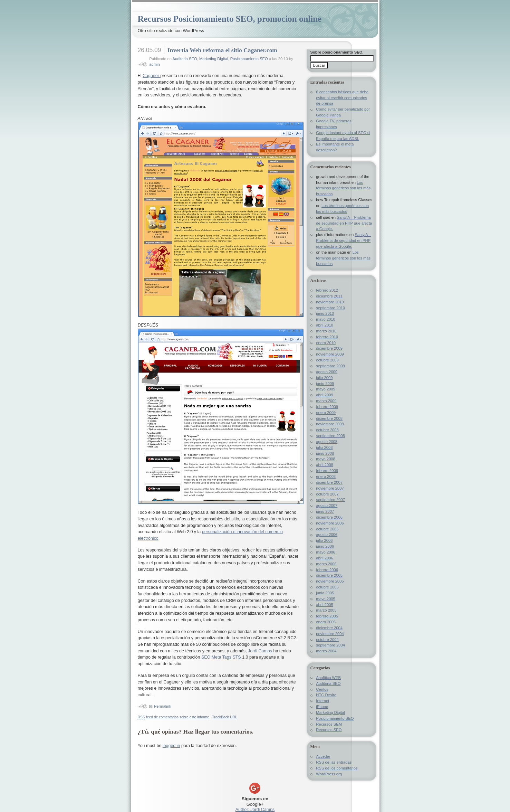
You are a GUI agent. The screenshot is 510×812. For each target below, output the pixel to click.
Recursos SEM (329, 724)
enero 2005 (326, 622)
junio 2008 (325, 453)
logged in (171, 746)
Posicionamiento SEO (249, 59)
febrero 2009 (327, 407)
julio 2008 (324, 447)
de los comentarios (337, 768)
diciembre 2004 (329, 628)
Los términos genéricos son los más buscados (343, 188)
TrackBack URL (224, 717)
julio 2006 (324, 540)
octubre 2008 (327, 430)
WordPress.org (329, 774)
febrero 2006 (327, 570)
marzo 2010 (326, 331)
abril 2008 (324, 465)
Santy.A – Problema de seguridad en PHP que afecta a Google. (344, 223)
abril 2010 (324, 325)
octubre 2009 (327, 360)
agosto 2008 (327, 442)
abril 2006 (324, 558)
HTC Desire (326, 695)
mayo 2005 (326, 599)
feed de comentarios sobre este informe (174, 717)
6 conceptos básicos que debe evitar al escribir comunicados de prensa (342, 98)
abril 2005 (324, 605)
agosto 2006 (327, 535)
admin (155, 64)
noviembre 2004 (330, 634)
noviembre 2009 (330, 354)
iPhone (322, 707)
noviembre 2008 (330, 424)
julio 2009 (324, 378)
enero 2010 (326, 343)
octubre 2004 (327, 640)
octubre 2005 (327, 587)
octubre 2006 (327, 529)
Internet (323, 701)
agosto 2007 (327, 506)
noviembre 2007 (330, 488)
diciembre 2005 (329, 575)
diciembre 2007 (329, 482)
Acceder (323, 756)
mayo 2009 (326, 389)
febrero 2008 (327, 471)
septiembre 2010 (330, 308)
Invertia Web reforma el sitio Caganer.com (222, 50)
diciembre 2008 (329, 418)
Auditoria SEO (185, 59)
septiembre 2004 (330, 645)
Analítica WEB (328, 678)
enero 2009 (326, 413)
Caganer (151, 76)
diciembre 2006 (329, 517)
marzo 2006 (326, 564)
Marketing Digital (214, 59)
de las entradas (334, 762)
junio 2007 (325, 511)
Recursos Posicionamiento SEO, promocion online (230, 19)
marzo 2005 (326, 610)
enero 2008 (326, 476)
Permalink (163, 706)
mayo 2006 (326, 552)
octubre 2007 (327, 494)
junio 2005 (325, 593)
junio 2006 (325, 546)
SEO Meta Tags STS (221, 657)
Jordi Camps (260, 651)
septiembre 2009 (330, 366)
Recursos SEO (329, 730)
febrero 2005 (327, 616)
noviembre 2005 (330, 581)
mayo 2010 (326, 319)
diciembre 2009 (329, 348)
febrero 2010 (327, 337)
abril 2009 (324, 395)
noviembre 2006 (330, 523)
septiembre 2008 (330, 436)
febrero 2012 (327, 290)
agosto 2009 (327, 372)
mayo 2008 (326, 459)
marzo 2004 (326, 651)
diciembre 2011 (329, 296)
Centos (322, 689)
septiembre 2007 (330, 500)
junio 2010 (325, 313)
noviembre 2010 (330, 302)
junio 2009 (325, 384)
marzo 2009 (326, 401)
